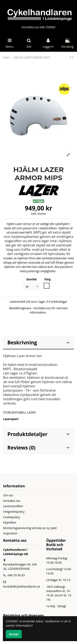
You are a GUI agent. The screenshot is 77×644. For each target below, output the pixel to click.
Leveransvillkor (13, 506)
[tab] (38, 343)
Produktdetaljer (38, 434)
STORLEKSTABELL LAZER (19, 412)
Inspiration (10, 533)
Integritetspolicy (14, 512)
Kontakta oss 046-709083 (38, 27)
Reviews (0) (38, 448)
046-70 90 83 (16, 575)
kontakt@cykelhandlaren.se (22, 586)
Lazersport (11, 419)
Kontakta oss (12, 501)
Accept (14, 634)
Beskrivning (38, 342)
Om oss (8, 495)
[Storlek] (31, 287)
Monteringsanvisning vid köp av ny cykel (30, 528)
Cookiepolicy (11, 517)
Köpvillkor (10, 522)
